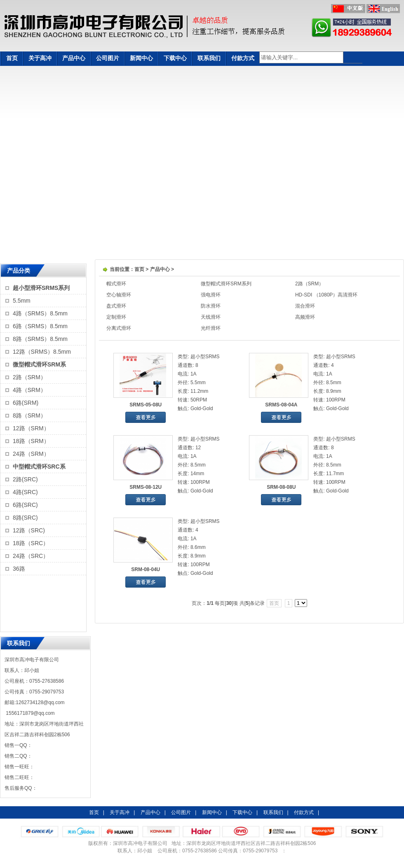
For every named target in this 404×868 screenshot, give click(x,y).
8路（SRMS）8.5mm (40, 339)
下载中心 (175, 58)
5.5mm (22, 301)
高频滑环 (305, 317)
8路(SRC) (25, 518)
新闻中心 (141, 58)
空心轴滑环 (119, 295)
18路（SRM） (31, 441)
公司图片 (108, 58)
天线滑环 (211, 317)
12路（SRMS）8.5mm (42, 352)
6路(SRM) (26, 403)
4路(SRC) (25, 492)
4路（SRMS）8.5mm (40, 313)
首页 (12, 58)
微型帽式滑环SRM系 (39, 364)
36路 (19, 569)
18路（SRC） (31, 543)
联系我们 (209, 58)
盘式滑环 (116, 306)
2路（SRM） (29, 377)
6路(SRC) (25, 505)
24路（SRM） (31, 454)
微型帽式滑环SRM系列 (226, 284)
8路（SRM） (29, 415)
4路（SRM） (29, 390)
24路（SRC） (31, 556)
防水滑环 (211, 306)
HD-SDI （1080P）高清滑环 (326, 295)
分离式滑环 (119, 328)
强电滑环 (211, 295)
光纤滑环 (211, 328)
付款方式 (243, 58)
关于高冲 (40, 58)
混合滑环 (305, 306)
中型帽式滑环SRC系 (39, 467)
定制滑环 (116, 317)
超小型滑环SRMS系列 (41, 288)
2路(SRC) (25, 479)
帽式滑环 (116, 284)
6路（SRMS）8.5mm (40, 326)
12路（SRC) (29, 530)
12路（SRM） (31, 428)
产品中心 (74, 58)
